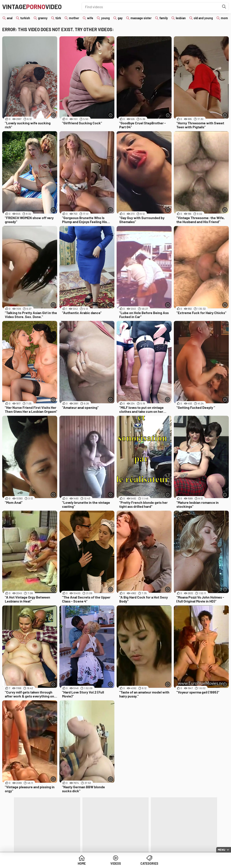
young (105, 18)
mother (74, 18)
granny (43, 18)
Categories (149, 863)
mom (224, 18)
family (164, 18)
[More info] (53, 115)
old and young (203, 18)
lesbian (181, 18)
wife (90, 18)
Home (82, 863)
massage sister (141, 18)
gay (120, 18)
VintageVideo (32, 7)
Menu (222, 850)
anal (10, 18)
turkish (25, 18)
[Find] (224, 7)
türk (58, 18)
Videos (116, 863)
